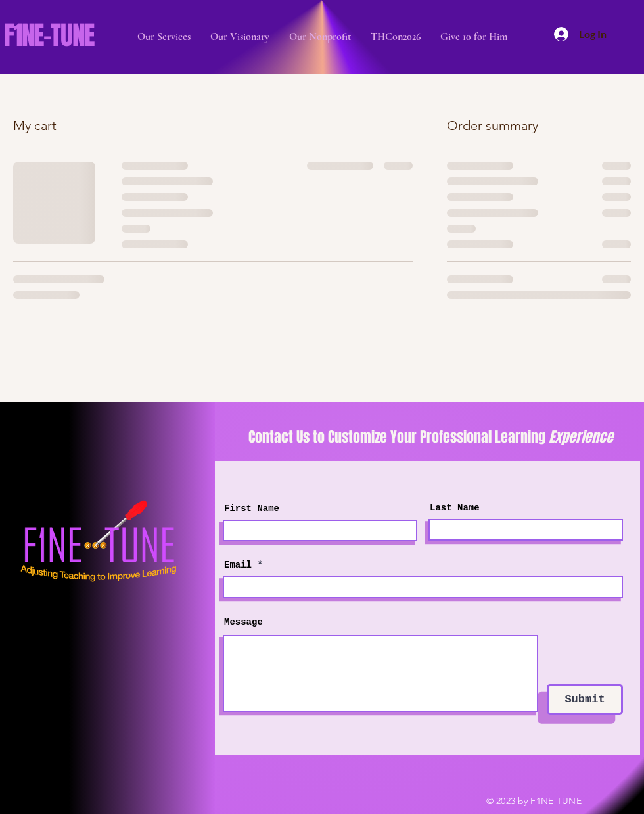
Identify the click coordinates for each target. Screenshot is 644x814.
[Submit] (585, 699)
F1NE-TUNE (49, 35)
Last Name (455, 508)
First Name (252, 509)
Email (238, 565)
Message (243, 622)
